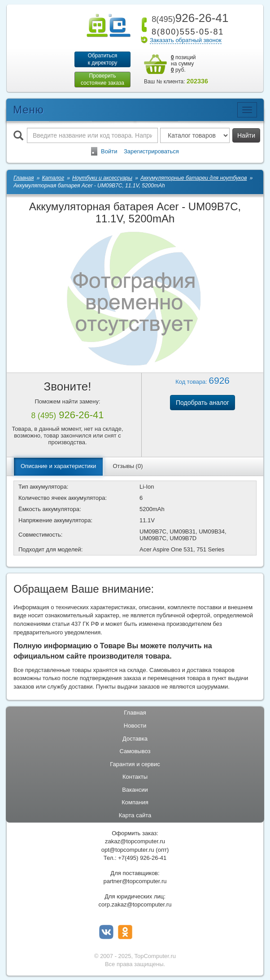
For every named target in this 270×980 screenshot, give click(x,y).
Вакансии (135, 790)
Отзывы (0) (128, 466)
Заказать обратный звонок (186, 40)
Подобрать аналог (202, 403)
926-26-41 (188, 18)
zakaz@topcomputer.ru (135, 841)
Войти (109, 151)
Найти (246, 135)
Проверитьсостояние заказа (102, 79)
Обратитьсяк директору (103, 59)
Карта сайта (135, 815)
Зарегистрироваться (151, 151)
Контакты (135, 777)
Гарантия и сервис (135, 764)
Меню (28, 110)
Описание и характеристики (58, 466)
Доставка (135, 739)
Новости (135, 726)
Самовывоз (135, 751)
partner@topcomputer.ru (135, 881)
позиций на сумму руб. (183, 64)
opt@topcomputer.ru (128, 850)
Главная (135, 713)
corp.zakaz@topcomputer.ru (135, 904)
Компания (135, 802)
